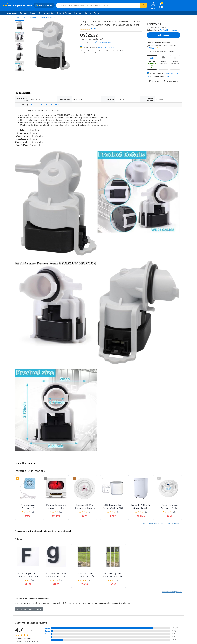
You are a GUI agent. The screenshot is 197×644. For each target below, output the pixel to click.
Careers (88, 13)
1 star (48, 640)
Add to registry (171, 81)
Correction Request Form (29, 609)
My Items (98, 13)
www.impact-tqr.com (106, 47)
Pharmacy (78, 13)
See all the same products (172, 592)
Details (167, 76)
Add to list (154, 81)
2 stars (47, 637)
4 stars (47, 631)
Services (23, 13)
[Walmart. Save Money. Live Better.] (17, 5)
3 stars (47, 634)
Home (17, 17)
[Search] (144, 5)
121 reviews (98, 29)
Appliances (24, 17)
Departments (11, 13)
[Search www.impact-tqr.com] (98, 5)
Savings (33, 13)
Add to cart (164, 35)
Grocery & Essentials (46, 13)
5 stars (47, 628)
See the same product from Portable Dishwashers (162, 523)
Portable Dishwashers (47, 17)
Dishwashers (34, 17)
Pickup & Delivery (64, 13)
